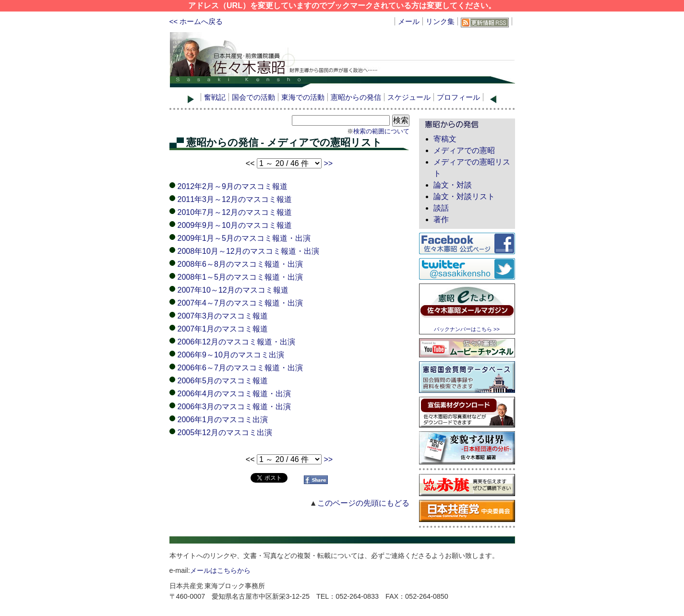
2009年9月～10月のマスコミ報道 (235, 225)
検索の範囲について (381, 131)
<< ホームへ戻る (196, 21)
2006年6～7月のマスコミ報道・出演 (240, 368)
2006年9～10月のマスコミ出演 (231, 355)
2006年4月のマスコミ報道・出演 (234, 394)
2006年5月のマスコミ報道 (223, 381)
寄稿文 (445, 139)
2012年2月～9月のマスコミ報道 (233, 186)
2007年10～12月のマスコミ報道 (233, 290)
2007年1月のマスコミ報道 (223, 329)
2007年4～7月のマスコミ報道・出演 (240, 303)
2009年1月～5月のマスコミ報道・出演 (244, 238)
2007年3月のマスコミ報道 (223, 316)
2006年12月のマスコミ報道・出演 (236, 342)
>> (328, 163)
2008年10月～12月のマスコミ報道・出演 (248, 251)
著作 (441, 219)
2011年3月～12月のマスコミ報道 (235, 199)
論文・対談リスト (464, 196)
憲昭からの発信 (356, 97)
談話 (441, 208)
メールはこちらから (220, 570)
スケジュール (409, 97)
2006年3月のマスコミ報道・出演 (234, 407)
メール (409, 21)
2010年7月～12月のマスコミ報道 (235, 212)
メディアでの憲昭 (464, 150)
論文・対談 (453, 185)
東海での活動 (303, 97)
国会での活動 (253, 97)
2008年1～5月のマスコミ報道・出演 (240, 277)
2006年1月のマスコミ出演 (223, 420)
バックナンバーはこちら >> (467, 329)
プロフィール (458, 97)
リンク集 (440, 21)
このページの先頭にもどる (363, 503)
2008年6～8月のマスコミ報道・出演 (240, 264)
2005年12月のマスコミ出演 (225, 432)
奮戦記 (215, 97)
